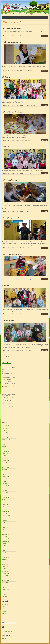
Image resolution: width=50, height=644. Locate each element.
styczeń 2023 (5, 509)
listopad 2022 (5, 513)
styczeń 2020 (5, 571)
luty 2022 (4, 530)
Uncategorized (6, 616)
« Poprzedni (7, 356)
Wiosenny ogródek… (9, 320)
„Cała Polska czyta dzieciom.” (12, 42)
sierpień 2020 (5, 564)
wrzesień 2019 (5, 580)
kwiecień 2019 (5, 590)
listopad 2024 (5, 463)
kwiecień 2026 (5, 426)
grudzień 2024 (5, 460)
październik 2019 (6, 578)
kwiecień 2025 (5, 451)
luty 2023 (4, 506)
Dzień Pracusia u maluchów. (12, 28)
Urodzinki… (6, 147)
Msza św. (4, 611)
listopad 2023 (5, 488)
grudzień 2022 (5, 511)
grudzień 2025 (5, 435)
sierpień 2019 (5, 583)
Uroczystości (5, 618)
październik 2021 (6, 539)
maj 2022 (4, 523)
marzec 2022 (5, 527)
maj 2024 (4, 474)
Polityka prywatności (7, 631)
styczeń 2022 (5, 532)
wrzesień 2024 (5, 467)
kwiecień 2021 (5, 548)
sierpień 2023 (5, 495)
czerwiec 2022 (5, 520)
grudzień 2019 (5, 573)
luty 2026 (4, 430)
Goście (23, 71)
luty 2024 (4, 481)
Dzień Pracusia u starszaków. (12, 254)
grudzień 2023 (5, 486)
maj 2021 (4, 546)
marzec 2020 (5, 566)
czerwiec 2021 (5, 543)
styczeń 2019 (5, 596)
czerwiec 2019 (5, 585)
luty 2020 (4, 569)
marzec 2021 (5, 550)
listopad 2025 (5, 437)
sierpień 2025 (5, 444)
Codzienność (24, 36)
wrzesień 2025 (5, 442)
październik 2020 (6, 560)
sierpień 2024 (5, 470)
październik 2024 (6, 465)
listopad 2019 (5, 576)
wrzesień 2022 (5, 518)
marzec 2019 (5, 592)
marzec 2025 (5, 453)
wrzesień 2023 (5, 493)
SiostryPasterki (7, 36)
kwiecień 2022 (5, 525)
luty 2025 (4, 456)
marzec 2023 (5, 504)
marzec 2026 (5, 428)
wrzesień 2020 (5, 562)
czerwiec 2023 (5, 497)
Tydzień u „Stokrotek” (10, 180)
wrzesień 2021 (5, 541)
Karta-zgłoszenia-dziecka (8, 386)
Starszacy (30, 71)
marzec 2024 (5, 479)
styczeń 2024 (5, 483)
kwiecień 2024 (5, 477)
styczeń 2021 (5, 555)
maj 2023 (4, 500)
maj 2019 (4, 587)
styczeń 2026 (5, 433)
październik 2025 (6, 440)
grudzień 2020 (5, 557)
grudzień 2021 (5, 534)
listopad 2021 (5, 536)
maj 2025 (4, 449)
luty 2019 (4, 594)
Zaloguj (4, 638)
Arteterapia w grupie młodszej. (12, 112)
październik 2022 (6, 516)
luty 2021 (4, 553)
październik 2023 (6, 490)
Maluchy (29, 36)
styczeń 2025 (5, 458)
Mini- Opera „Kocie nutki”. (11, 218)
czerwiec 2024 (5, 472)
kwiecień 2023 (5, 502)
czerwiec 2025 (5, 447)
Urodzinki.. (6, 77)
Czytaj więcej (44, 36)
